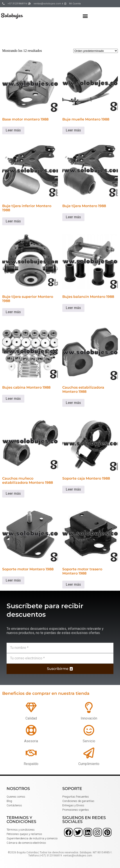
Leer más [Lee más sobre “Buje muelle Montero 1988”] (73, 130)
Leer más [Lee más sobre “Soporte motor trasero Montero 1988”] (73, 584)
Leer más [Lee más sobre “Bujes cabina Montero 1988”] (13, 399)
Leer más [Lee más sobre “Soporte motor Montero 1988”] (13, 580)
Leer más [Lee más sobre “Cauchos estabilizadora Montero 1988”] (73, 403)
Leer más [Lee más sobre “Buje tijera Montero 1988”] (73, 217)
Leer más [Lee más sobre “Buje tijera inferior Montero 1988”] (13, 221)
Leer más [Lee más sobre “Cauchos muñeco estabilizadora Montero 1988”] (13, 493)
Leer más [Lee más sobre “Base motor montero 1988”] (13, 130)
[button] (85, 16)
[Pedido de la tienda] (96, 51)
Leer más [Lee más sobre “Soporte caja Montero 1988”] (73, 489)
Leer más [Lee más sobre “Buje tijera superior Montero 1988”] (13, 312)
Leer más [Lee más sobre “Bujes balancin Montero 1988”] (73, 308)
